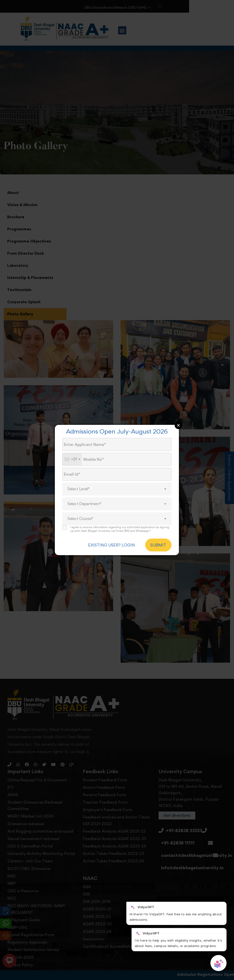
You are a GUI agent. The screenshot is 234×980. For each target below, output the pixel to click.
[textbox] (117, 489)
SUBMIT (158, 545)
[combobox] (72, 459)
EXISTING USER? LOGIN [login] (112, 545)
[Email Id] (117, 474)
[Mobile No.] (117, 459)
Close (178, 425)
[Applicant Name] (117, 444)
